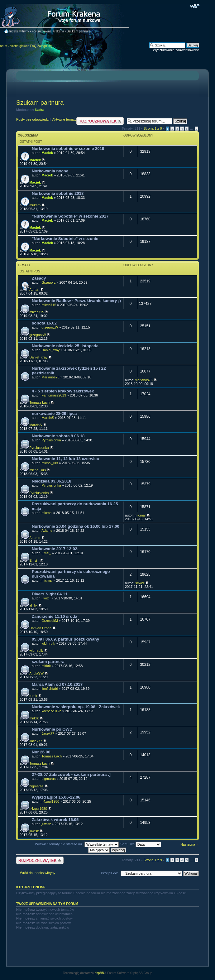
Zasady (39, 278)
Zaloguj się (45, 46)
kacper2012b (51, 711)
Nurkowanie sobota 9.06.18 (58, 436)
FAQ (33, 46)
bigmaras (48, 779)
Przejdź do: (110, 873)
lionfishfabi (50, 689)
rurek (33, 696)
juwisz (46, 824)
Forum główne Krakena (48, 31)
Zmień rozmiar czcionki (195, 6)
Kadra (40, 110)
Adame (47, 531)
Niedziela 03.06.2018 (52, 481)
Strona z (153, 128)
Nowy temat (100, 121)
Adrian (34, 290)
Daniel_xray (50, 350)
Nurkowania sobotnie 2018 (58, 193)
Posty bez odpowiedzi (33, 119)
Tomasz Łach (39, 402)
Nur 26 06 (41, 752)
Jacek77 (48, 733)
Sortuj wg (141, 844)
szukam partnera (48, 662)
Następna (188, 844)
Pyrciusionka (51, 440)
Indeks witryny (19, 31)
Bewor (139, 583)
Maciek (47, 153)
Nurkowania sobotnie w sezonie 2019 (68, 149)
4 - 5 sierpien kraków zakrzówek (63, 391)
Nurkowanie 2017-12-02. (55, 549)
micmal (47, 513)
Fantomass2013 (54, 395)
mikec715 (49, 305)
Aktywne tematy (64, 119)
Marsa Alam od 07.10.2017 (57, 684)
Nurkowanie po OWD (52, 729)
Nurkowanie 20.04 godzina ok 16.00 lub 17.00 (76, 526)
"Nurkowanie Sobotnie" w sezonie (65, 239)
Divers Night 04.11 (50, 594)
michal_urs (50, 463)
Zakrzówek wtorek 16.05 (55, 820)
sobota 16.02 (44, 323)
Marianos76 (50, 377)
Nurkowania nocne (50, 171)
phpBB (99, 973)
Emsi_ (46, 553)
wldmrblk (48, 643)
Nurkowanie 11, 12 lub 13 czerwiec (65, 459)
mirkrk (46, 666)
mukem (35, 205)
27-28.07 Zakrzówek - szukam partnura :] (71, 774)
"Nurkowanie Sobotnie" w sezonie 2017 (70, 216)
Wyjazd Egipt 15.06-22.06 (56, 797)
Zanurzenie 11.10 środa (55, 616)
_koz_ (46, 598)
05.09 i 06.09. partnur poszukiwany (65, 639)
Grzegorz (48, 282)
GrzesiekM (50, 621)
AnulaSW (36, 673)
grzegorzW (50, 327)
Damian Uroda (40, 628)
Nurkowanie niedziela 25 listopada (65, 346)
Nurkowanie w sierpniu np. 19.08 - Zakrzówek (76, 707)
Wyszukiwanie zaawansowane (176, 50)
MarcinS (48, 418)
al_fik (33, 605)
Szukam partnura (79, 31)
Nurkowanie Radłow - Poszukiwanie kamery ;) (76, 301)
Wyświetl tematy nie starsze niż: (77, 844)
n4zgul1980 (50, 801)
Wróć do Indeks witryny (38, 873)
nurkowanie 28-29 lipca (54, 413)
